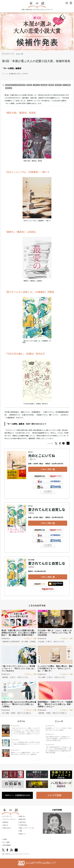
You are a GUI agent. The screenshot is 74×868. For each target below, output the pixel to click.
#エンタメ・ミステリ (21, 74)
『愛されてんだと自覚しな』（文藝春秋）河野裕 (29, 292)
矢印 (38, 760)
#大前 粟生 (33, 642)
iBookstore (56, 584)
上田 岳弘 (44, 85)
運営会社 (5, 822)
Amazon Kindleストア (40, 584)
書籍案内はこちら (18, 795)
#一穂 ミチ (49, 642)
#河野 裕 (13, 713)
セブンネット (40, 481)
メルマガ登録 (54, 795)
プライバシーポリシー (10, 819)
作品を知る (23, 822)
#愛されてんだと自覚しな (24, 713)
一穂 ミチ (36, 85)
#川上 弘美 (41, 642)
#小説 (11, 74)
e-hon (40, 487)
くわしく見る (46, 469)
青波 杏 (29, 85)
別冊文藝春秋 (7, 845)
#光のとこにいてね (59, 642)
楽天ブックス (56, 476)
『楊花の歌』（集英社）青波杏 (20, 113)
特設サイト (23, 834)
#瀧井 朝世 (5, 677)
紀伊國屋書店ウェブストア (56, 481)
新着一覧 (22, 816)
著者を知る (23, 819)
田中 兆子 (58, 85)
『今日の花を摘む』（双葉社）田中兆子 (25, 354)
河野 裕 (51, 85)
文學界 (5, 839)
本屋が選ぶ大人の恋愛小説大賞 (15, 85)
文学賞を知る (23, 825)
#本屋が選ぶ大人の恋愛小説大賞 (11, 642)
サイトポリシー (8, 816)
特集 (21, 831)
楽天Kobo (48, 589)
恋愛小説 (9, 88)
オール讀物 (67, 85)
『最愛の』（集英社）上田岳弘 (20, 232)
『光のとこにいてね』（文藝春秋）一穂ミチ (27, 172)
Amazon (40, 476)
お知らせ (5, 825)
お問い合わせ (7, 828)
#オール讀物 (25, 642)
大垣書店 (48, 492)
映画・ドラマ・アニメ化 (27, 828)
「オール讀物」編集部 (12, 68)
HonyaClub (56, 487)
